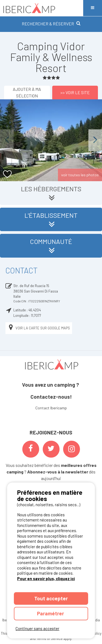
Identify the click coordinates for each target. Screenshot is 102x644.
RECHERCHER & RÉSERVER (51, 24)
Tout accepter (51, 598)
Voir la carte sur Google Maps (39, 328)
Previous (7, 140)
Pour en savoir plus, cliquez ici (46, 579)
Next (95, 140)
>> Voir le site (75, 92)
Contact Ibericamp (51, 408)
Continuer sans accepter (37, 628)
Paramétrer (51, 613)
